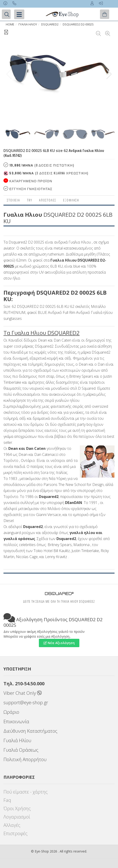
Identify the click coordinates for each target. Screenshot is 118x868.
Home (10, 24)
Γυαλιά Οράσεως (21, 750)
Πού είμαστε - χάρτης (26, 792)
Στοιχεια (14, 200)
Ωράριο (11, 712)
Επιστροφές (16, 833)
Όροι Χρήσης (17, 808)
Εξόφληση (71, 200)
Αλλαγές (12, 825)
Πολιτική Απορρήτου (25, 759)
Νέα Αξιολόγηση (59, 643)
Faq (7, 800)
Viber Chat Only (23, 693)
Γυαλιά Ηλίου (17, 740)
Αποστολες (48, 200)
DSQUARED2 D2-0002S (78, 24)
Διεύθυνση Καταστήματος (30, 731)
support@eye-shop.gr (26, 703)
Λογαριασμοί (17, 817)
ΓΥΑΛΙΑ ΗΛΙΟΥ (28, 24)
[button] (109, 74)
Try (30, 200)
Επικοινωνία (16, 721)
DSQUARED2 (50, 24)
